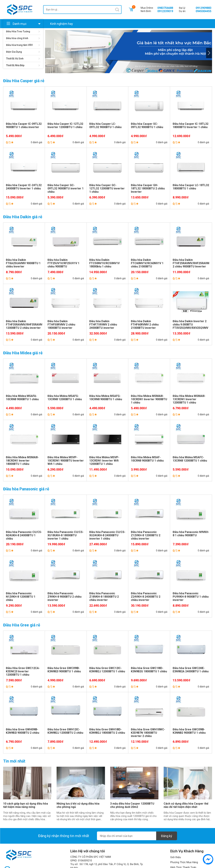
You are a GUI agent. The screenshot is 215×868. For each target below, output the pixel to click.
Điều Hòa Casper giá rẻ (24, 81)
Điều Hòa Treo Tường (18, 31)
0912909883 (204, 8)
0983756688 (165, 8)
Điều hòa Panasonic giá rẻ (26, 489)
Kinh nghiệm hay (62, 24)
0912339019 (165, 11)
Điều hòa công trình (17, 38)
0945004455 (204, 11)
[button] (209, 53)
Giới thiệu (176, 857)
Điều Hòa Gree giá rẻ (22, 625)
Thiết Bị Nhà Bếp (15, 65)
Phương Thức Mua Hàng (184, 862)
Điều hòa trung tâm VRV (19, 45)
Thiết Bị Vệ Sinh (15, 59)
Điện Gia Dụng (14, 52)
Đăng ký (167, 836)
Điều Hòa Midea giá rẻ (23, 353)
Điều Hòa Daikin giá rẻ (23, 217)
